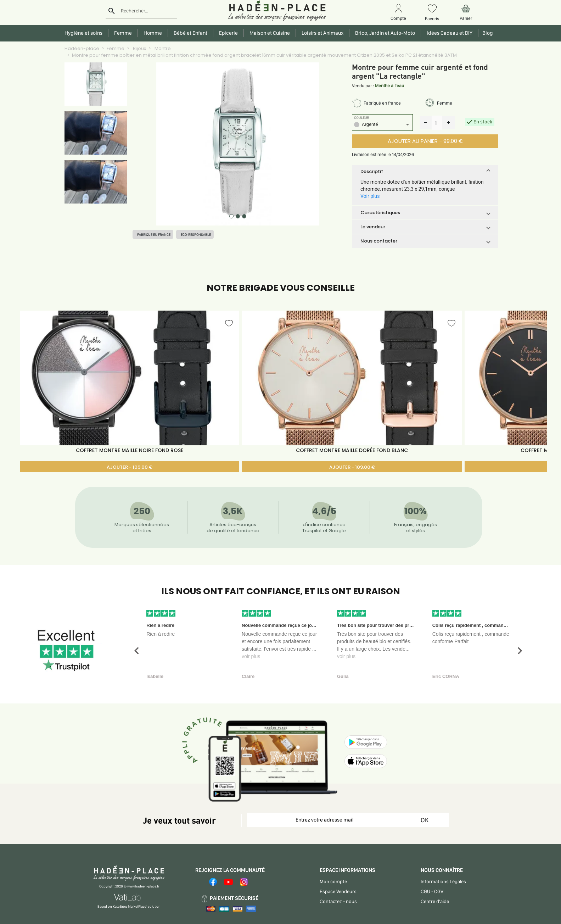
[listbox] (382, 125)
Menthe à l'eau (389, 86)
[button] (425, 172)
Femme (116, 48)
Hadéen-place (82, 48)
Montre (162, 48)
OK (425, 820)
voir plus (251, 656)
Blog (487, 33)
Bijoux (139, 48)
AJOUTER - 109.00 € (130, 467)
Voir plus (370, 196)
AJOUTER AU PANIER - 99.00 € (425, 141)
